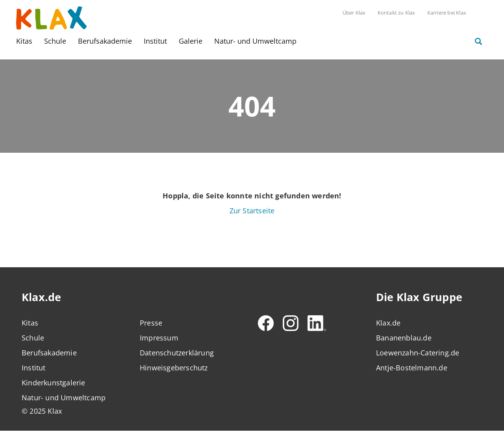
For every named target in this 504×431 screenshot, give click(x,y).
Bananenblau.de (404, 338)
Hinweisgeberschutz (174, 368)
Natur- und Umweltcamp (255, 41)
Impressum (159, 338)
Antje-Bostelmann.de (412, 368)
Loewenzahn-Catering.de (418, 353)
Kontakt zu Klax (397, 13)
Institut (155, 41)
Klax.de (388, 323)
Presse (151, 323)
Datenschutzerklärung (177, 353)
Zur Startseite (252, 211)
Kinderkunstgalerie (54, 383)
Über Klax (354, 13)
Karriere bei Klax (447, 13)
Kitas (24, 41)
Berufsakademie (105, 41)
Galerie (191, 41)
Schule (55, 41)
